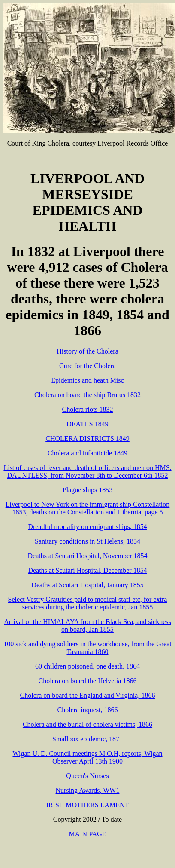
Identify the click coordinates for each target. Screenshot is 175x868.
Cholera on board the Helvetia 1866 (88, 681)
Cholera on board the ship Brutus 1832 (87, 395)
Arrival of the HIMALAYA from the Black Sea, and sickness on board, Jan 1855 (87, 626)
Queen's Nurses (87, 776)
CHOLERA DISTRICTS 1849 (87, 438)
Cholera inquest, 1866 (88, 710)
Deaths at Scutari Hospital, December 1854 (87, 570)
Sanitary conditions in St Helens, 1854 (87, 541)
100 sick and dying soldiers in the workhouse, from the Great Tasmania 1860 (87, 648)
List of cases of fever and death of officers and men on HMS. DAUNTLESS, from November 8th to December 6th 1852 (87, 471)
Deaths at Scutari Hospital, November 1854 (87, 556)
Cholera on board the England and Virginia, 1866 (88, 695)
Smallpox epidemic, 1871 (87, 739)
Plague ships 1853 (87, 490)
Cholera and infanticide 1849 (87, 453)
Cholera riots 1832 (87, 409)
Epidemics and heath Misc (87, 380)
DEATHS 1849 (87, 424)
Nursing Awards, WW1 (88, 790)
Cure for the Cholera (87, 366)
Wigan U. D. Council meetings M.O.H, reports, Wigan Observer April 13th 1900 (87, 757)
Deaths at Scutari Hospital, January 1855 (87, 585)
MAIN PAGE (88, 834)
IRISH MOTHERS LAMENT (88, 805)
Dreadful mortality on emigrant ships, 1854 (87, 527)
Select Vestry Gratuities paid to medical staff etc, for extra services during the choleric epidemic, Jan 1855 (88, 603)
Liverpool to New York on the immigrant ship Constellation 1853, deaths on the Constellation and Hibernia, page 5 (88, 508)
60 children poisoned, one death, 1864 (87, 666)
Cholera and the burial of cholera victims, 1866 (87, 724)
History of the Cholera (87, 351)
